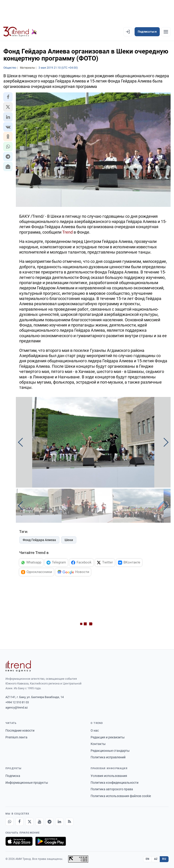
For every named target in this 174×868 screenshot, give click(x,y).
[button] (8, 97)
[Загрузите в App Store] (19, 841)
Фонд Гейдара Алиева (39, 540)
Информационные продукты (27, 783)
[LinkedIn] (59, 822)
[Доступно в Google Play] (51, 841)
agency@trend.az (17, 707)
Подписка (13, 776)
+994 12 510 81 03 (17, 702)
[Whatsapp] (10, 822)
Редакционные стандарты (110, 751)
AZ (156, 859)
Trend (68, 232)
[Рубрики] (166, 32)
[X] (29, 822)
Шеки (69, 540)
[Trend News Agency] (18, 666)
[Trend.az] (20, 32)
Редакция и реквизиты (108, 737)
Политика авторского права (112, 789)
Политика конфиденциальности (115, 783)
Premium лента (16, 737)
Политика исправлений (108, 757)
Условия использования (109, 776)
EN (147, 859)
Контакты (98, 744)
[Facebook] (19, 822)
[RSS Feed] (69, 822)
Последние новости (20, 730)
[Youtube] (39, 822)
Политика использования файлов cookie (121, 796)
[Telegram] (49, 822)
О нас (95, 730)
